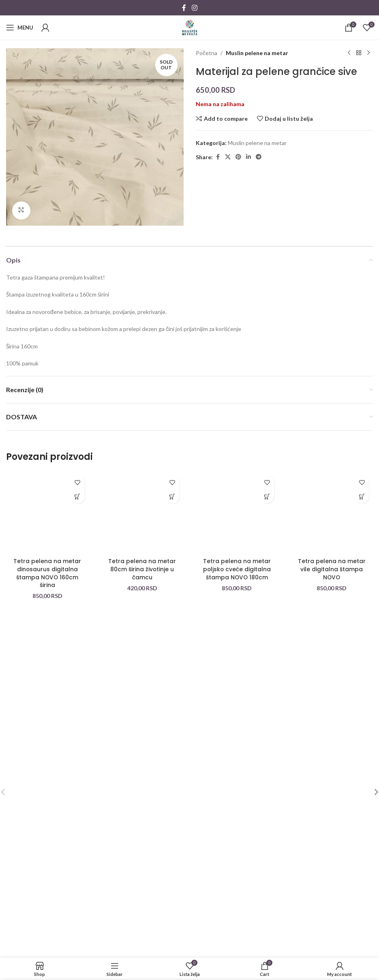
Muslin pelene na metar (257, 53)
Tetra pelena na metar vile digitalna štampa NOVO (332, 569)
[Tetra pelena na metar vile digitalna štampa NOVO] (332, 512)
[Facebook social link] (184, 8)
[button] (78, 496)
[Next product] (368, 53)
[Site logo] (190, 27)
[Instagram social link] (194, 8)
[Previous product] (349, 53)
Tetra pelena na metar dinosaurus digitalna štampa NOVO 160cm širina (47, 573)
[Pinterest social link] (238, 157)
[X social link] (228, 157)
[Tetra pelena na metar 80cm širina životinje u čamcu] (142, 512)
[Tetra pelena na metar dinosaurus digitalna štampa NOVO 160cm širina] (47, 512)
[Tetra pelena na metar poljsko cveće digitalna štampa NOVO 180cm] (237, 512)
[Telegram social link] (259, 157)
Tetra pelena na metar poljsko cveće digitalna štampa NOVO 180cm (237, 569)
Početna (207, 53)
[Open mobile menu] (20, 28)
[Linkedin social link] (248, 157)
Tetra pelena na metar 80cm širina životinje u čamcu (142, 569)
